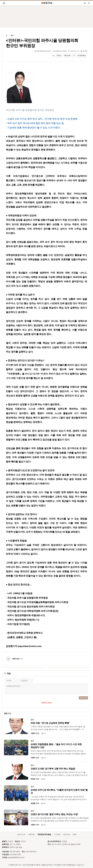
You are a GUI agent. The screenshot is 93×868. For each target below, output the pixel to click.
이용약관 (31, 834)
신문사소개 (21, 834)
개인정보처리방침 (44, 834)
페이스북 (67, 56)
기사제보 (57, 834)
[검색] (85, 3)
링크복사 (82, 56)
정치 (12, 35)
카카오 (59, 56)
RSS (75, 834)
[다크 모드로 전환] (89, 3)
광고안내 (67, 834)
